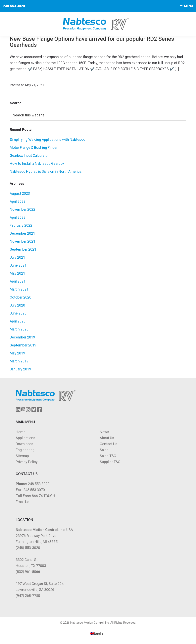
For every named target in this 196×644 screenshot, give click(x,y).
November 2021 (23, 241)
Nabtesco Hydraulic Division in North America (46, 171)
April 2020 (18, 321)
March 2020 (19, 329)
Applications (25, 438)
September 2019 (23, 345)
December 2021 (22, 233)
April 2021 (18, 281)
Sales (104, 450)
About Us (107, 438)
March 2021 (19, 289)
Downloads (24, 444)
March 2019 (19, 361)
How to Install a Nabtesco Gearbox (37, 163)
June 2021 (18, 265)
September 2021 (23, 249)
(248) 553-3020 (28, 548)
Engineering (25, 450)
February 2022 (21, 225)
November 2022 (23, 209)
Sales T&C (108, 456)
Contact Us (109, 444)
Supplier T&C (110, 462)
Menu (189, 6)
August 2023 (20, 193)
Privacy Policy (27, 462)
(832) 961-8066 (28, 572)
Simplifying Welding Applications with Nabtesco (48, 139)
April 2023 (18, 201)
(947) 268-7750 (28, 596)
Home (21, 432)
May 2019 (17, 353)
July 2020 (17, 305)
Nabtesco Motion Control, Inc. (90, 623)
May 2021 (17, 273)
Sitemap (22, 456)
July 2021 (17, 257)
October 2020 (21, 297)
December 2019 (22, 337)
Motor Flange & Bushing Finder (34, 147)
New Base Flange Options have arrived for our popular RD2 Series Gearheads (92, 42)
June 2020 (18, 313)
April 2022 (18, 217)
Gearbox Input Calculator (29, 155)
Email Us (23, 502)
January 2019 (20, 369)
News (104, 432)
